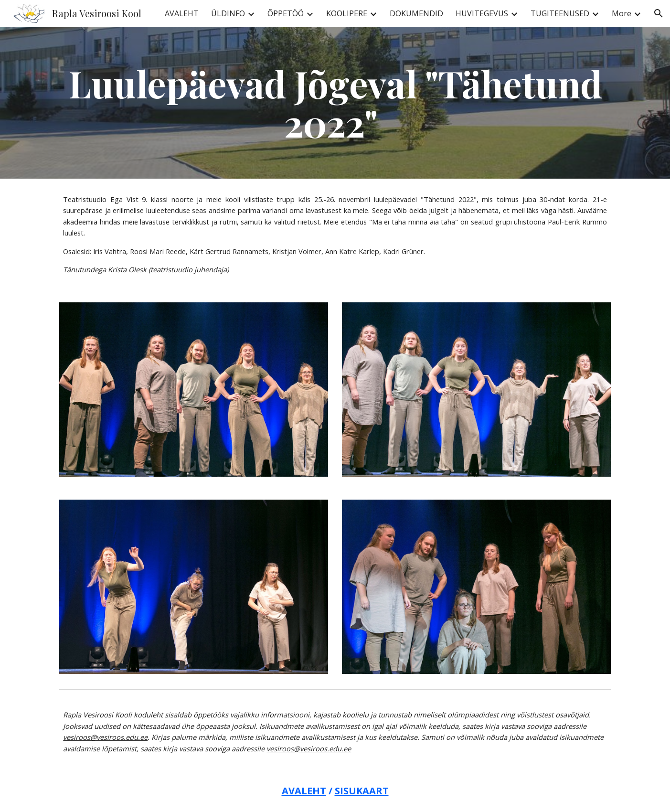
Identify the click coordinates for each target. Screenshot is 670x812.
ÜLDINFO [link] (228, 13)
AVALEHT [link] (182, 13)
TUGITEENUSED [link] (560, 13)
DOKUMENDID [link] (416, 13)
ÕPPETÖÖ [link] (286, 13)
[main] (335, 103)
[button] (659, 13)
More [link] (622, 13)
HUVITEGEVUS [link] (482, 13)
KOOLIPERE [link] (347, 13)
